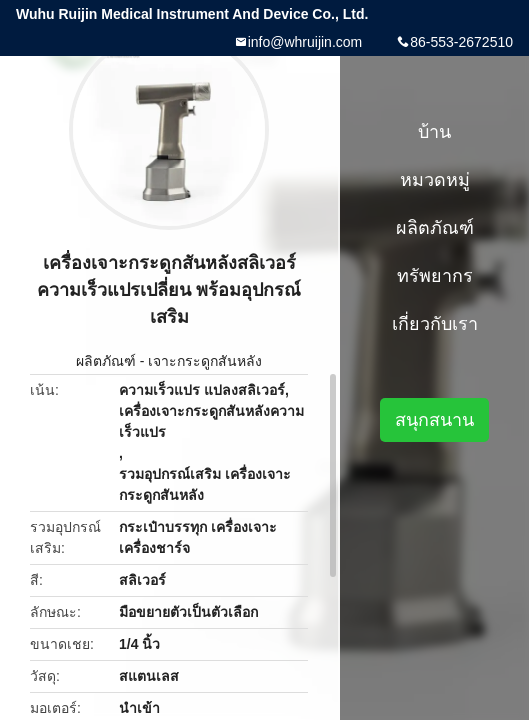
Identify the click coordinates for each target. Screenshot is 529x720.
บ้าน (434, 132)
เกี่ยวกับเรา (435, 324)
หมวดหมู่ (435, 180)
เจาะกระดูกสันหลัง (205, 361)
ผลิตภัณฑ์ (106, 361)
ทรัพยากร (435, 276)
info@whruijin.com (305, 42)
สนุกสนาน (434, 420)
